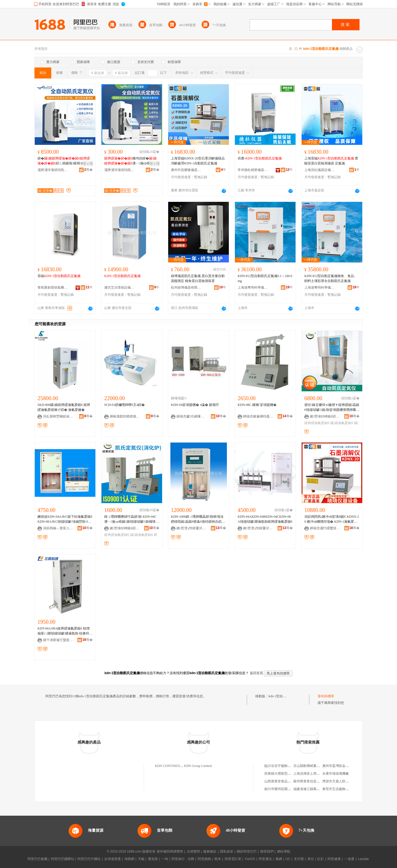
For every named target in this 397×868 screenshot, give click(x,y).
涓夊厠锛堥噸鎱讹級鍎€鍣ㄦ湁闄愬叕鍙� (58, 416)
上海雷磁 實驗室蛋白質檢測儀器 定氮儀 (331, 161)
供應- (260, 158)
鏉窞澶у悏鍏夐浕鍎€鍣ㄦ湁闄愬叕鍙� (192, 528)
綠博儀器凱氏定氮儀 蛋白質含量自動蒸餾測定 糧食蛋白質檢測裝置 (198, 278)
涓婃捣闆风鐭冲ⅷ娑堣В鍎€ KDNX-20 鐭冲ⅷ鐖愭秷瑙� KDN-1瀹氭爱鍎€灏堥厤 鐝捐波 (332, 519)
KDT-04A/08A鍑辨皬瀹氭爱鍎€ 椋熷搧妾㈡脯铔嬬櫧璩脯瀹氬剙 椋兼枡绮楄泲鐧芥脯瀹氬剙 (65, 631)
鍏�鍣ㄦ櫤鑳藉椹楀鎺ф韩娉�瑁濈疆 (64, 161)
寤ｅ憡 (88, 164)
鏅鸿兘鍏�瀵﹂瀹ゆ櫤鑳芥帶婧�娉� (131, 161)
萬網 (279, 859)
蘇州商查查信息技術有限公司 (315, 781)
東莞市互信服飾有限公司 (340, 789)
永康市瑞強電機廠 (336, 774)
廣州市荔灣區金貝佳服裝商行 (344, 766)
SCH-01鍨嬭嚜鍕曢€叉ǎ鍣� (124, 405)
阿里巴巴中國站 (89, 859)
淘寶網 (129, 859)
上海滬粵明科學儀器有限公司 (253, 287)
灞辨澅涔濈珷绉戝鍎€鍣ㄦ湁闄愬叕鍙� (53, 170)
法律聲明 (193, 851)
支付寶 (299, 859)
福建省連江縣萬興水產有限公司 (316, 789)
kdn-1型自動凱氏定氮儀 (286, 696)
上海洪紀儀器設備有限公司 (320, 170)
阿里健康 (334, 859)
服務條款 (210, 851)
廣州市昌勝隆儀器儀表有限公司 (186, 170)
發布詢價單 (326, 696)
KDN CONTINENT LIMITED (176, 766)
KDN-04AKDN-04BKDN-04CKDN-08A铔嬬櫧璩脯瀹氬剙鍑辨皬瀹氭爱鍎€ (265, 519)
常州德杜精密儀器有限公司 (253, 170)
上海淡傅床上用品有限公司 (313, 774)
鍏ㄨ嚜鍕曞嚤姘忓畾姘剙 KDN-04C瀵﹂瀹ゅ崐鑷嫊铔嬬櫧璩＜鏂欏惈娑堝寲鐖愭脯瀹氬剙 (132, 519)
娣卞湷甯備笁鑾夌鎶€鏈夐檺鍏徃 (58, 640)
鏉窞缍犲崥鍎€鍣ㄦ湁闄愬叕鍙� (325, 416)
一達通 (349, 859)
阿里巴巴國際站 (63, 859)
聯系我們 (267, 851)
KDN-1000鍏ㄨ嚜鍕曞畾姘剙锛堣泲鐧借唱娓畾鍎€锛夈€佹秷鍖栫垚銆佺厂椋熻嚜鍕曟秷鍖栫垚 (198, 519)
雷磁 (59, 276)
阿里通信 (265, 859)
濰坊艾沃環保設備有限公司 (119, 287)
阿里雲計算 (233, 859)
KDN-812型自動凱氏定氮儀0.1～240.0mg (265, 278)
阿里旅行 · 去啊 (183, 859)
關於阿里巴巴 (247, 851)
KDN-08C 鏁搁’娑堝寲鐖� (257, 405)
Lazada (363, 859)
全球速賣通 (112, 859)
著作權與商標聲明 (170, 851)
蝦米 (218, 859)
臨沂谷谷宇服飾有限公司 (283, 766)
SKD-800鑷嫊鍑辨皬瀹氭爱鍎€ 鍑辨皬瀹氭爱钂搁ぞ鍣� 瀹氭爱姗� (64, 407)
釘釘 (321, 859)
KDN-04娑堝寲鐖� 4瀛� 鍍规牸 (195, 405)
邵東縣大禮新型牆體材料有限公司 (289, 774)
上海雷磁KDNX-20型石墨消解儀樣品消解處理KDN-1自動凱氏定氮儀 (198, 161)
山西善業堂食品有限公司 (283, 781)
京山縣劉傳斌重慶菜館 (310, 766)
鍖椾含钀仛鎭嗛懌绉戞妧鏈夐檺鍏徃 (192, 416)
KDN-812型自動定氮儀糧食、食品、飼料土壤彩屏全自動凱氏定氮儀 (331, 278)
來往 (311, 859)
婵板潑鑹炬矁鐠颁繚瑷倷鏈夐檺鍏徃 (125, 416)
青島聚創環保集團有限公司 (53, 287)
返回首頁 (256, 673)
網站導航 (284, 851)
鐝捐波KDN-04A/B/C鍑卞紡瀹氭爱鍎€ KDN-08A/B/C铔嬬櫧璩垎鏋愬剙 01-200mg (65, 519)
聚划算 (153, 859)
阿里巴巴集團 (37, 859)
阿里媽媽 (204, 859)
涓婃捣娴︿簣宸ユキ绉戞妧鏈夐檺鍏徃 (58, 528)
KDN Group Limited (198, 766)
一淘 (165, 859)
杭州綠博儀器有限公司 (186, 287)
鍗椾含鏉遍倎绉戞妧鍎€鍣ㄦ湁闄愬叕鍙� (258, 416)
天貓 (141, 859)
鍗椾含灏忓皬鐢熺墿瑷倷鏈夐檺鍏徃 (325, 528)
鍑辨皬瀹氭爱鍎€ (317, 423)
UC (288, 859)
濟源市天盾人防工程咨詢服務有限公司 (350, 781)
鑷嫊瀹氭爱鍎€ (342, 423)
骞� (88, 170)
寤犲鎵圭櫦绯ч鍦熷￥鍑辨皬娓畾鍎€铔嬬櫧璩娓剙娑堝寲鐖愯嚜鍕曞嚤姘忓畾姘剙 (332, 408)
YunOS (250, 859)
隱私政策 (227, 851)
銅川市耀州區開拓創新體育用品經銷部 (293, 789)
